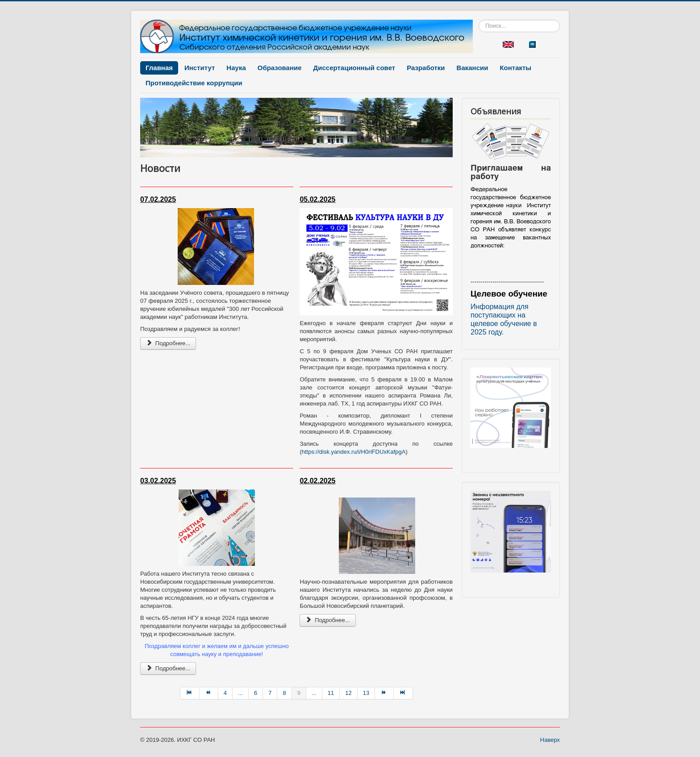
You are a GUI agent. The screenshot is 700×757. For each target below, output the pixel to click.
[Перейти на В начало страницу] (190, 693)
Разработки (426, 68)
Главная (159, 68)
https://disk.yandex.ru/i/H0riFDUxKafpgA (354, 452)
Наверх (550, 740)
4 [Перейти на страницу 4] (225, 693)
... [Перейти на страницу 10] (314, 693)
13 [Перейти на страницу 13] (366, 693)
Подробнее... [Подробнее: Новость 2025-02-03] (168, 668)
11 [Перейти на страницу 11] (331, 693)
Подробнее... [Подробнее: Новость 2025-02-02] (327, 620)
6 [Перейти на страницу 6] (256, 693)
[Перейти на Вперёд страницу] (384, 693)
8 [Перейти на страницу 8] (284, 693)
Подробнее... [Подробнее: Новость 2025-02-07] (168, 343)
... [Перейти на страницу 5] (240, 693)
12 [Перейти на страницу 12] (348, 693)
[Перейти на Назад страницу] (209, 693)
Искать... (479, 20)
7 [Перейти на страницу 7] (270, 693)
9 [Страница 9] (299, 693)
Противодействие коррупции (194, 83)
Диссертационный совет (354, 68)
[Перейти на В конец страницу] (403, 693)
